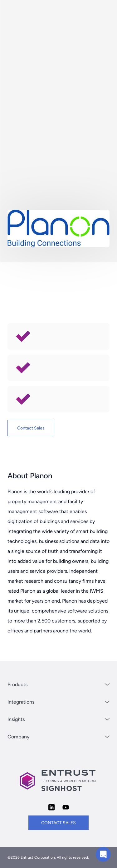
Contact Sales (31, 428)
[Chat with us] (103, 854)
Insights (58, 719)
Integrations (58, 702)
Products (58, 684)
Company (58, 737)
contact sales (58, 823)
